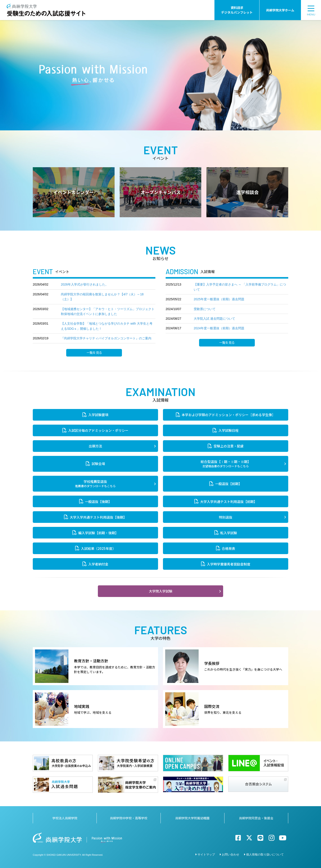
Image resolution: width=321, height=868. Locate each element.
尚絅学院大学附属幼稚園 (192, 818)
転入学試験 (229, 533)
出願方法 (95, 446)
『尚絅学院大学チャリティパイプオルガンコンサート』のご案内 (106, 338)
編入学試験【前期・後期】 (98, 533)
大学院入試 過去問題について (214, 319)
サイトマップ (206, 854)
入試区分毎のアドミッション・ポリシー (98, 430)
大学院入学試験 (161, 591)
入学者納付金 (98, 564)
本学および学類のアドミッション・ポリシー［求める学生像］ (228, 415)
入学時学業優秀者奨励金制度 (229, 564)
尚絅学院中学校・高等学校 (129, 818)
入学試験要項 (98, 415)
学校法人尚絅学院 (65, 818)
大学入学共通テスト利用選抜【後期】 (98, 517)
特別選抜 (226, 517)
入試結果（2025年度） (98, 548)
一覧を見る (94, 353)
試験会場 (98, 464)
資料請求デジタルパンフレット (237, 10)
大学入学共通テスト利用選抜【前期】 (229, 502)
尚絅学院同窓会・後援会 (256, 818)
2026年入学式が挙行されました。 (85, 284)
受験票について (205, 309)
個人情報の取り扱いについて (265, 854)
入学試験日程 (228, 430)
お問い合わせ (230, 854)
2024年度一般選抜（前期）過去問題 (219, 328)
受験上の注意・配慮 (229, 446)
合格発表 (228, 548)
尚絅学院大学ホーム (280, 10)
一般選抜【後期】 (98, 502)
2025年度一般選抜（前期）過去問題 (219, 299)
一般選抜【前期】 (228, 484)
